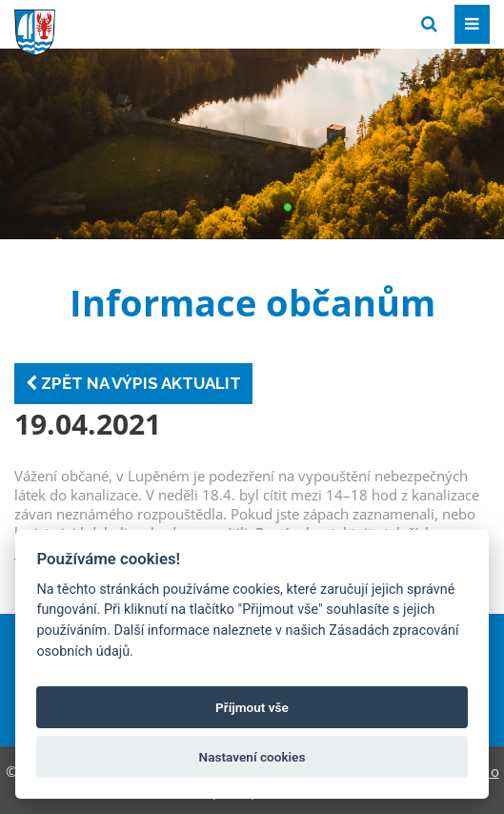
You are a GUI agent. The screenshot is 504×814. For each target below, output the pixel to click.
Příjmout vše (252, 707)
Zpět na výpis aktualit (133, 383)
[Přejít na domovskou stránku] (157, 23)
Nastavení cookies (252, 757)
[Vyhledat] (429, 24)
